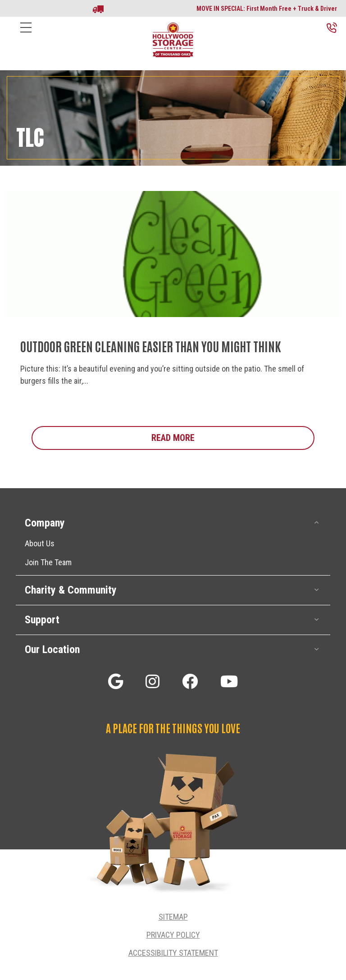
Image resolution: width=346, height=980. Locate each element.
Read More (233, 437)
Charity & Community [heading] (71, 590)
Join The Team (48, 562)
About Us (40, 543)
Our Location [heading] (52, 649)
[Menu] (26, 34)
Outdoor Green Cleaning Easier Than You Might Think (151, 346)
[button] (317, 523)
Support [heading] (42, 620)
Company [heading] (45, 523)
